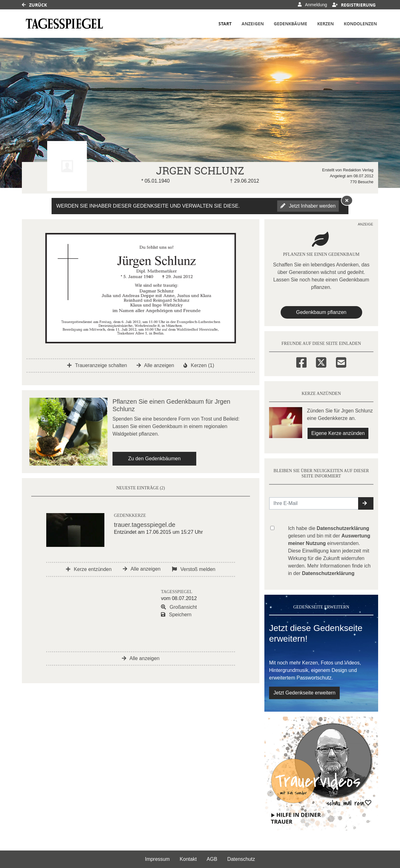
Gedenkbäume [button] (290, 24)
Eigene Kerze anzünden (338, 433)
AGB (212, 859)
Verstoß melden (194, 569)
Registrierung (354, 5)
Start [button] (225, 24)
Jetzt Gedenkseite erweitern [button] (304, 693)
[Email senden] (314, 503)
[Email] (341, 361)
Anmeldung (312, 5)
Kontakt (188, 859)
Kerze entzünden (89, 569)
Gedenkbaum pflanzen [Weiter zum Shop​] (321, 312)
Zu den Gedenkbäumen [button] (154, 459)
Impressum (157, 859)
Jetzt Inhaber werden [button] (308, 206)
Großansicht (179, 607)
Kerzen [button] (325, 24)
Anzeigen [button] (253, 24)
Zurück (34, 5)
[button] (366, 503)
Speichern (176, 615)
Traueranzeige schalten (97, 365)
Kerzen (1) (199, 365)
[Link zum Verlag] (64, 24)
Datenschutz (241, 859)
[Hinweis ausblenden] (347, 200)
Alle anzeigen (155, 365)
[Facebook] (301, 361)
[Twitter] (321, 361)
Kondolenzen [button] (360, 24)
